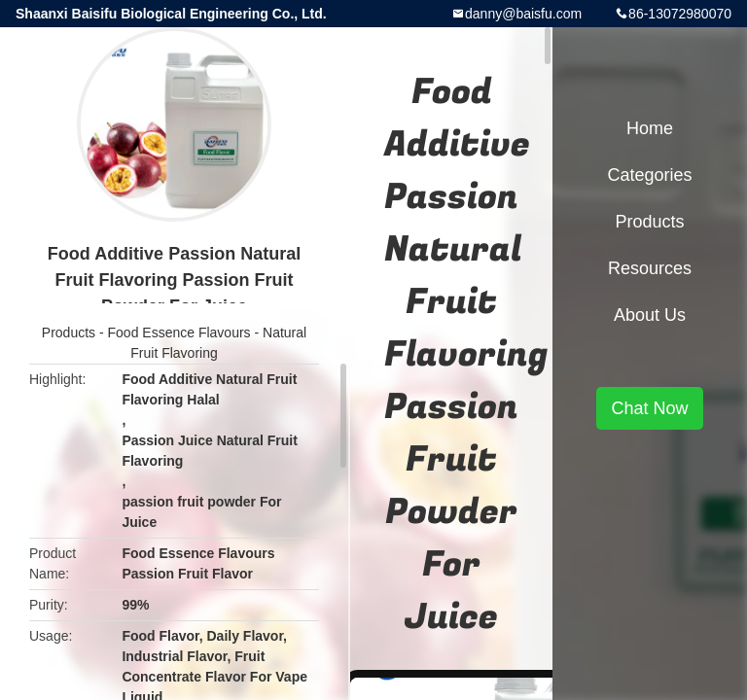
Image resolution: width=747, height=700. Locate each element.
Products (69, 332)
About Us (650, 315)
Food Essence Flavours (179, 332)
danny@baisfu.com (523, 14)
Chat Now (649, 408)
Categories (649, 175)
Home (650, 128)
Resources (650, 268)
